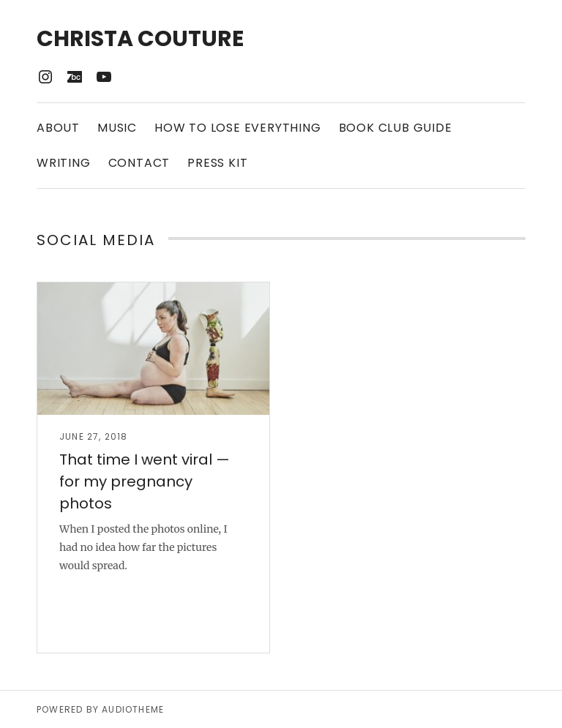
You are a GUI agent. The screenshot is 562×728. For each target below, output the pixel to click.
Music (117, 128)
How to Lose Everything (238, 128)
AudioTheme (133, 709)
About (58, 128)
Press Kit (217, 163)
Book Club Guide (396, 128)
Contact (139, 163)
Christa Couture (140, 39)
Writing (64, 163)
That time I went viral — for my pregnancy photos (145, 481)
